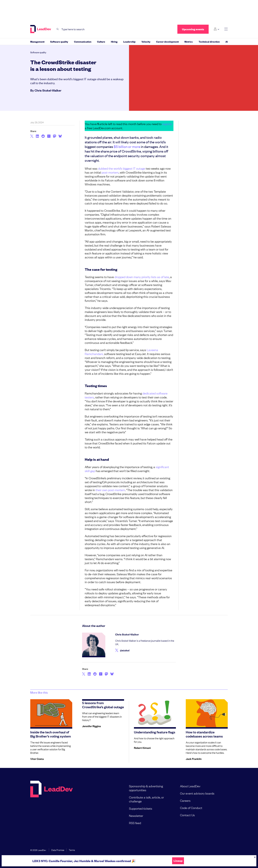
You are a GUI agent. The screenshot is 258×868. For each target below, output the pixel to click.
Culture (101, 42)
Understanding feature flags (155, 732)
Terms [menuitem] (72, 850)
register (167, 124)
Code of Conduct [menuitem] (191, 808)
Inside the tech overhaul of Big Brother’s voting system (51, 734)
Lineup (178, 861)
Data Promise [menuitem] (58, 850)
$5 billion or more (127, 146)
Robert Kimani (142, 748)
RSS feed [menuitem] (135, 823)
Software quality (59, 42)
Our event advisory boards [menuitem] (197, 793)
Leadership (129, 42)
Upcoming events (193, 29)
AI (227, 42)
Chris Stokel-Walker (48, 90)
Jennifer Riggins (91, 726)
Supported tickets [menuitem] (141, 808)
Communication (83, 42)
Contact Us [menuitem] (187, 815)
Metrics (189, 42)
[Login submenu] (216, 29)
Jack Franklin (194, 759)
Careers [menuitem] (185, 800)
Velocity (146, 42)
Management (37, 42)
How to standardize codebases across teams (204, 734)
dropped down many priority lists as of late (142, 277)
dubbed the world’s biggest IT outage (122, 168)
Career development (167, 42)
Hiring (114, 42)
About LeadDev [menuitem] (190, 786)
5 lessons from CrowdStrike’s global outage (103, 705)
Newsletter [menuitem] (136, 816)
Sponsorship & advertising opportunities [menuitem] (146, 788)
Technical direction (209, 42)
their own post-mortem (110, 490)
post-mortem (110, 172)
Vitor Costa (37, 759)
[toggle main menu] (226, 29)
